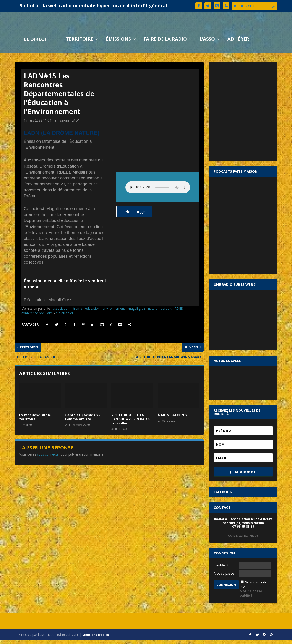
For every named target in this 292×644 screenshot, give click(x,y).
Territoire (80, 44)
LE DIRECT (35, 44)
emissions (62, 124)
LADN (76, 124)
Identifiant (221, 569)
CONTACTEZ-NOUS (243, 540)
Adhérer (238, 44)
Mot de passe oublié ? (251, 597)
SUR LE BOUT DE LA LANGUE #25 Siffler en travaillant (131, 423)
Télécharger (134, 216)
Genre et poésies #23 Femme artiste (84, 421)
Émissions (118, 44)
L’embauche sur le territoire (35, 421)
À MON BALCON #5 (174, 419)
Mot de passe (224, 578)
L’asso (207, 44)
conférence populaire (37, 317)
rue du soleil (65, 317)
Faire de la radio (165, 44)
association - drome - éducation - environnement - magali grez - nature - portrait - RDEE (118, 313)
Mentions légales (96, 639)
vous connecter (48, 458)
